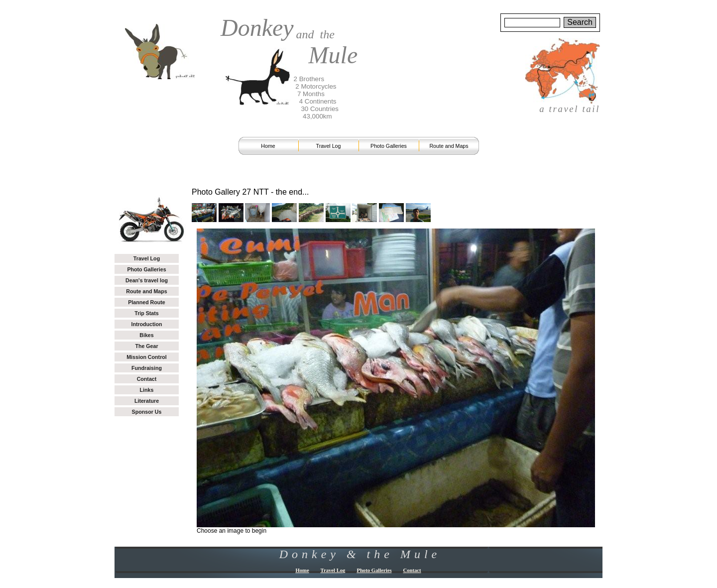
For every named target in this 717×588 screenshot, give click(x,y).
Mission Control (147, 357)
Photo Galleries (389, 146)
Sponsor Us (147, 412)
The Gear (146, 346)
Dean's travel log (147, 280)
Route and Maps (449, 146)
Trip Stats (147, 313)
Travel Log (329, 146)
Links (147, 390)
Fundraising (147, 368)
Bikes (146, 335)
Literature (147, 401)
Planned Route (147, 302)
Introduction (146, 324)
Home (268, 146)
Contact (147, 379)
